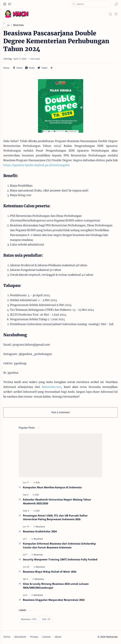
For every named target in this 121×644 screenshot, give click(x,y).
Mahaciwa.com (51, 387)
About (58, 637)
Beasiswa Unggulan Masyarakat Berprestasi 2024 (54, 600)
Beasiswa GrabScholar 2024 (40, 531)
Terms (7, 637)
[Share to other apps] (52, 68)
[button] (5, 4)
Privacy (34, 637)
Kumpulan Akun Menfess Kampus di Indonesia (52, 487)
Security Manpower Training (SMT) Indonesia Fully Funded (60, 559)
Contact (46, 637)
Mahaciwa (112, 637)
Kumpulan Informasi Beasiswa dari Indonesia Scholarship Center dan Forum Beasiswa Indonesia (59, 545)
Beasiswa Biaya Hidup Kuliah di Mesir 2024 (50, 572)
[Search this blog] (91, 4)
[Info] (38, 483)
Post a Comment (60, 412)
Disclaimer (20, 637)
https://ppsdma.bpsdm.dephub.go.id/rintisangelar (37, 165)
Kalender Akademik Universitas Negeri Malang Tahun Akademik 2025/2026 (57, 501)
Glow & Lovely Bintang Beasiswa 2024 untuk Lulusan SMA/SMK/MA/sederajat (56, 586)
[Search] (110, 14)
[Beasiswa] (40, 527)
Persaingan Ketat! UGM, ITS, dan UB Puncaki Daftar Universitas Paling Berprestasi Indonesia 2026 (55, 517)
